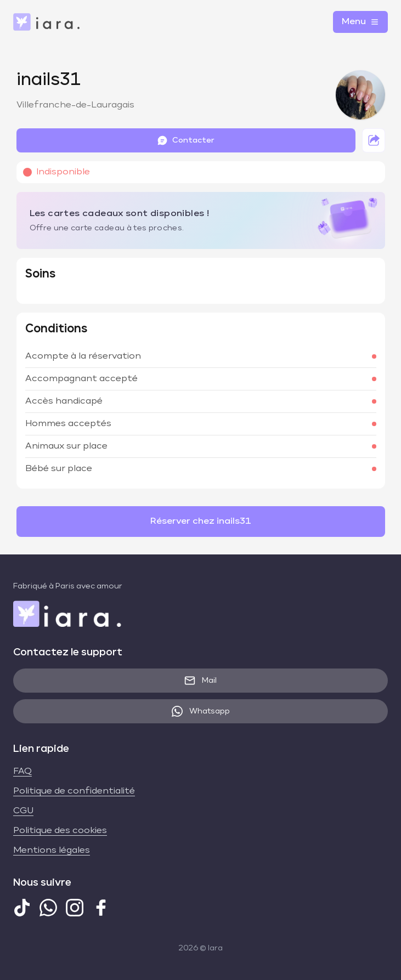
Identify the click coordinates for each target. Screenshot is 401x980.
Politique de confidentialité (74, 791)
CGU (23, 811)
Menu (360, 22)
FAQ (22, 772)
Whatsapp (201, 711)
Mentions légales (52, 851)
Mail (200, 681)
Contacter (186, 140)
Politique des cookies (60, 831)
